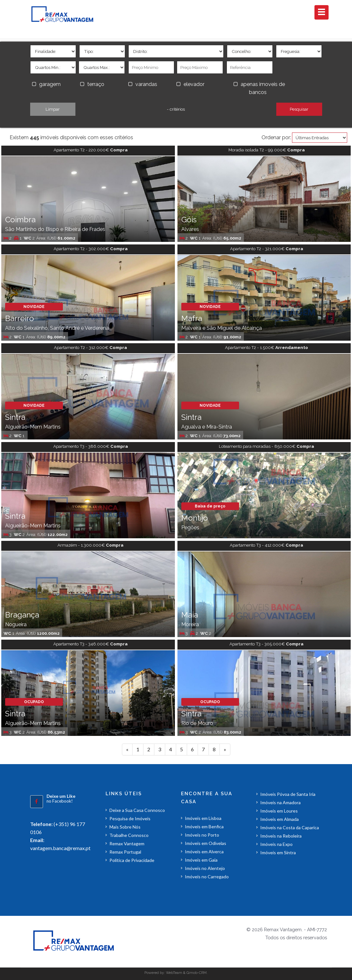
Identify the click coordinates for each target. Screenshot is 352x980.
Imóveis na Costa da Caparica (290, 827)
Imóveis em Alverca (204, 852)
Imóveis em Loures (279, 811)
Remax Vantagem (127, 844)
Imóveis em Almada (279, 819)
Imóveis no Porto (202, 835)
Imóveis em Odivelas (206, 843)
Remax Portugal (125, 852)
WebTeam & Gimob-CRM (186, 973)
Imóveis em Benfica (204, 827)
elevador (194, 84)
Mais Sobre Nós (125, 827)
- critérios (176, 109)
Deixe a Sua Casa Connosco (137, 810)
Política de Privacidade (132, 860)
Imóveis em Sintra (278, 852)
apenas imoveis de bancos (263, 88)
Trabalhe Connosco (129, 835)
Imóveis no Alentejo (205, 868)
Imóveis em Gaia (201, 860)
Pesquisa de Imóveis (130, 818)
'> (53, 51)
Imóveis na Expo (276, 844)
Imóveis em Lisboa (203, 818)
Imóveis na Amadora (280, 802)
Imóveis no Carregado (207, 877)
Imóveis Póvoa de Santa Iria (288, 794)
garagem (50, 84)
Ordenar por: (276, 137)
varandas (146, 84)
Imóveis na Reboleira (281, 836)
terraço (96, 84)
